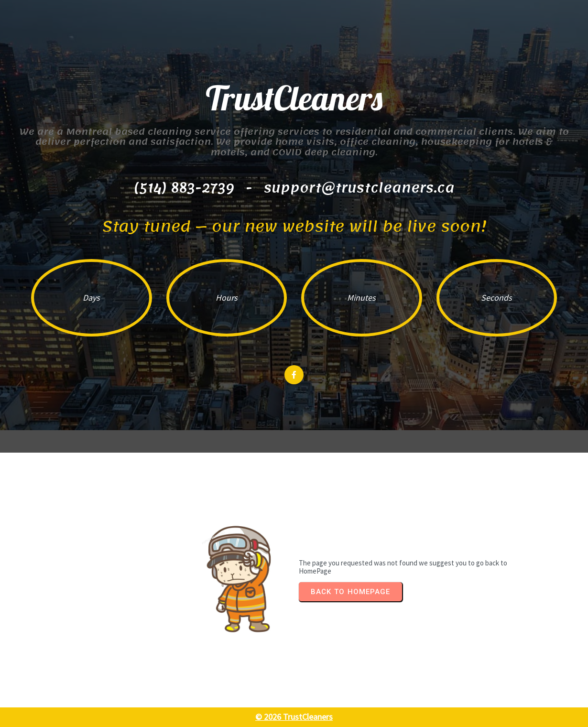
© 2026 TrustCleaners (294, 717)
